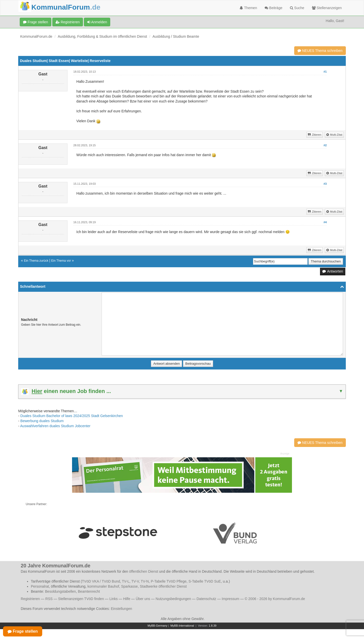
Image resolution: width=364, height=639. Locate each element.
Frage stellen (36, 22)
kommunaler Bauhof (103, 586)
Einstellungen (121, 609)
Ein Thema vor (61, 261)
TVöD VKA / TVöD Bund (101, 581)
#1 (325, 72)
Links (114, 599)
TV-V (135, 581)
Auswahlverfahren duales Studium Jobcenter (55, 426)
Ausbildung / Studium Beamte (176, 36)
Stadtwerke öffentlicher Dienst (163, 586)
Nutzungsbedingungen (173, 599)
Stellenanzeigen (327, 8)
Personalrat (40, 586)
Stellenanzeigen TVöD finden (81, 599)
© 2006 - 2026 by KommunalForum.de (275, 599)
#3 (325, 184)
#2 (325, 145)
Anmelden (97, 22)
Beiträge (274, 8)
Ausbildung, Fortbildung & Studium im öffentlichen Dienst (103, 36)
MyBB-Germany (157, 626)
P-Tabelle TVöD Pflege (168, 581)
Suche (297, 8)
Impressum (230, 599)
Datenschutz (206, 599)
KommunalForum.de (36, 36)
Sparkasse (129, 586)
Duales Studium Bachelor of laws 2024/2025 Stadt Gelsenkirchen (72, 416)
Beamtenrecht (89, 591)
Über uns (143, 599)
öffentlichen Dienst (144, 571)
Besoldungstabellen (60, 591)
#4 (325, 222)
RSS (49, 599)
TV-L (126, 581)
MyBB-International (182, 626)
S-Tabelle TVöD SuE (205, 581)
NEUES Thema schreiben (320, 51)
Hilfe (127, 599)
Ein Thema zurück (36, 261)
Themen (248, 8)
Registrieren (68, 22)
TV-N (145, 581)
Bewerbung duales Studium (42, 421)
